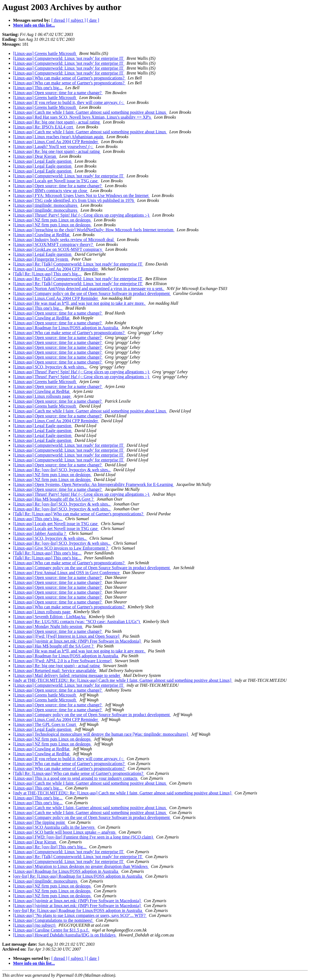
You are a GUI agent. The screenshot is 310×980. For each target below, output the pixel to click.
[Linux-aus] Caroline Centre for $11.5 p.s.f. (51, 930)
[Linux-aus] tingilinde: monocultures (46, 205)
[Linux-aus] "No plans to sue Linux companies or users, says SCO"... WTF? (80, 915)
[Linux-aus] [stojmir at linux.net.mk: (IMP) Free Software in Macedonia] (77, 641)
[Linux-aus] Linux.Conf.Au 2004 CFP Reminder (56, 142)
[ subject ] (77, 20)
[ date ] (93, 20)
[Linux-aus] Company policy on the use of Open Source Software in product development (92, 293)
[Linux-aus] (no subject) (35, 925)
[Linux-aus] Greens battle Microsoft (45, 53)
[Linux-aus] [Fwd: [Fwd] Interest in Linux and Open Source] (67, 636)
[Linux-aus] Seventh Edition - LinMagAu (50, 617)
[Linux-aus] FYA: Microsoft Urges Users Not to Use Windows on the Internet (81, 195)
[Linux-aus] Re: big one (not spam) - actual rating (57, 122)
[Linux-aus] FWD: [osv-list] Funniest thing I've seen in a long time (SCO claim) (84, 837)
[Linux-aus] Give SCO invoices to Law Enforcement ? (61, 548)
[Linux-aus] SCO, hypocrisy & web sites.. (50, 367)
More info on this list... (34, 25)
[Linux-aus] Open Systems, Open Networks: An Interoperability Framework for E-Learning (93, 484)
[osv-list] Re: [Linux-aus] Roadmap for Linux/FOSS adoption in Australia (78, 876)
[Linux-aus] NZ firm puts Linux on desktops (52, 220)
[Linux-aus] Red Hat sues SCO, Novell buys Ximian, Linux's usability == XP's (82, 117)
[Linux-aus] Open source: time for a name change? (58, 93)
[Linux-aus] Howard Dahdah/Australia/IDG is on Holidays (65, 935)
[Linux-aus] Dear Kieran (35, 156)
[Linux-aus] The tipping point (39, 822)
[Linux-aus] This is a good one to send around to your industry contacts (76, 778)
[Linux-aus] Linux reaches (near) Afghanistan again (59, 137)
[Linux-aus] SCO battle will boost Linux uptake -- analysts (65, 832)
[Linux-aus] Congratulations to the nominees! (53, 920)
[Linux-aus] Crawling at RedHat (42, 235)
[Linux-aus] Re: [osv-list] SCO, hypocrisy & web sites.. (62, 470)
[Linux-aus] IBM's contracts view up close (51, 191)
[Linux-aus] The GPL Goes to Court (45, 724)
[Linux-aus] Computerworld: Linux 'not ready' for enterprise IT (69, 58)
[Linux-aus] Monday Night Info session (48, 626)
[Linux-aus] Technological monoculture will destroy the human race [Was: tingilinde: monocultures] (101, 734)
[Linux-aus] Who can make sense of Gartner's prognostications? (69, 78)
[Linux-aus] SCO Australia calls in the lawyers (54, 827)
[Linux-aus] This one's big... (38, 88)
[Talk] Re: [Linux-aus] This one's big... (47, 274)
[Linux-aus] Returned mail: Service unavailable (55, 671)
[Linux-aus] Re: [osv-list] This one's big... (50, 847)
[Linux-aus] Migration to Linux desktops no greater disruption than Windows (81, 866)
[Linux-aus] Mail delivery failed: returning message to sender (67, 675)
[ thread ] (59, 20)
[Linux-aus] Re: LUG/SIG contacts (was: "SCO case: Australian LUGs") (77, 622)
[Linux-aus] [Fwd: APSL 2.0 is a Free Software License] (63, 661)
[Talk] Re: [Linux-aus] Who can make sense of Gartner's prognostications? (79, 514)
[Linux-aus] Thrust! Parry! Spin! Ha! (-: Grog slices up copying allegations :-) (82, 215)
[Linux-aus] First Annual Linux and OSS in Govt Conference (67, 573)
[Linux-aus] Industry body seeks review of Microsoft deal (64, 240)
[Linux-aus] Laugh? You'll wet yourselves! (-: (53, 147)
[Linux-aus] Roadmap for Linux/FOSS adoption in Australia (66, 328)
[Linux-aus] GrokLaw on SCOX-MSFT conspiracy (58, 249)
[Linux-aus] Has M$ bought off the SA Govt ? (54, 499)
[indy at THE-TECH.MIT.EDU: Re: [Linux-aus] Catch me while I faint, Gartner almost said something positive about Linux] (123, 680)
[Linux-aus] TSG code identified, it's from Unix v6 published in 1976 (74, 200)
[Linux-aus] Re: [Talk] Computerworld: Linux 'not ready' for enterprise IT (78, 264)
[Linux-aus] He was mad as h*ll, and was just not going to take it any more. (79, 303)
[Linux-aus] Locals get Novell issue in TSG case (56, 181)
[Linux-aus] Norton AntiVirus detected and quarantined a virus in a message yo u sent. (89, 289)
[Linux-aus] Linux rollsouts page (42, 396)
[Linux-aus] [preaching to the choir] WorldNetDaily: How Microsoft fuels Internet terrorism (94, 230)
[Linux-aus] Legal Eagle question (43, 161)
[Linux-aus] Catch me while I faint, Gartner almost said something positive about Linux (90, 112)
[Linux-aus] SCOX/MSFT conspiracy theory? (53, 244)
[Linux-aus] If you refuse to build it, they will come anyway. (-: (69, 102)
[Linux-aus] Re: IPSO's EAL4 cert (44, 127)
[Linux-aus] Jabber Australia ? (40, 533)
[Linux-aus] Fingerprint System (41, 259)
